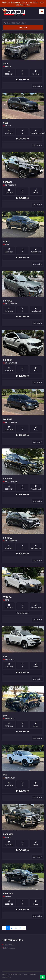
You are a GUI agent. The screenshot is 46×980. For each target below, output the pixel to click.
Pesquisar (23, 27)
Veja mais (37, 86)
